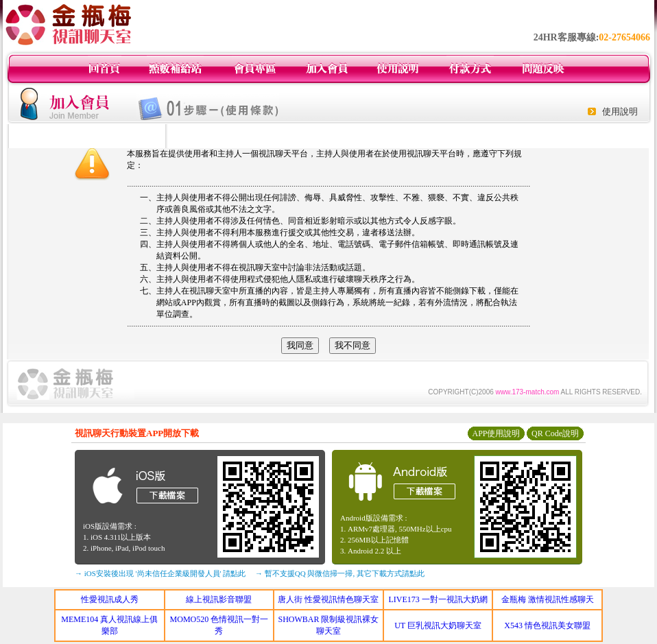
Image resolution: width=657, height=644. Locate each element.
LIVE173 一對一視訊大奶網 (438, 599)
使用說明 (620, 111)
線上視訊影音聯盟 (219, 599)
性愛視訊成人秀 (110, 599)
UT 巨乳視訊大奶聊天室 (438, 625)
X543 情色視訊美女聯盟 (547, 625)
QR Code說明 (555, 433)
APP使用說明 (496, 433)
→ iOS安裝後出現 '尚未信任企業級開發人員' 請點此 (160, 573)
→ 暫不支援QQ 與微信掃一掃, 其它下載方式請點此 (340, 573)
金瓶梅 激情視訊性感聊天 (548, 599)
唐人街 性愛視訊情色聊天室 (328, 599)
